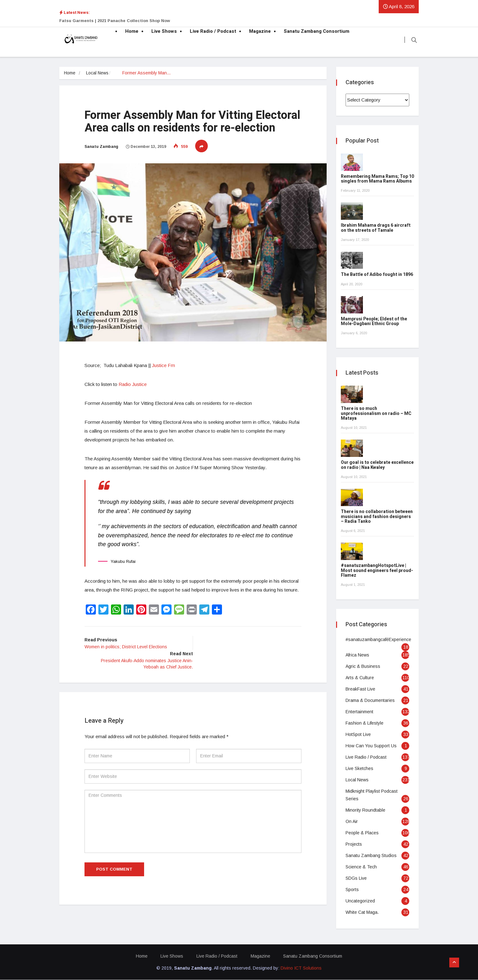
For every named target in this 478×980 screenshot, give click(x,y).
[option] (176, 21)
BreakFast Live (360, 689)
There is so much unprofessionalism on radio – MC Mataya (376, 414)
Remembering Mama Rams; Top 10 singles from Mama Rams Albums (377, 179)
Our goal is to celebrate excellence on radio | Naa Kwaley (377, 465)
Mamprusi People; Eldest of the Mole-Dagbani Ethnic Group (374, 322)
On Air (352, 822)
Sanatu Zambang (101, 147)
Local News (98, 73)
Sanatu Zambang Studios (371, 856)
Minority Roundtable (365, 810)
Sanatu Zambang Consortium (317, 32)
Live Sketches (359, 769)
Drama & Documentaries (370, 701)
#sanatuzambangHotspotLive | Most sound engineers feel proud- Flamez (377, 571)
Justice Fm (163, 365)
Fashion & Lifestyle (364, 723)
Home (132, 32)
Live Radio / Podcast (213, 32)
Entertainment (359, 712)
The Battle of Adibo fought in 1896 (377, 275)
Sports (352, 890)
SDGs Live (356, 878)
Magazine (260, 32)
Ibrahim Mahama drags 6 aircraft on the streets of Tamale (376, 228)
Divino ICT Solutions (301, 968)
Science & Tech (361, 867)
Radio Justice (133, 384)
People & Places (362, 833)
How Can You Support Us (371, 746)
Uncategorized (360, 901)
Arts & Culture (360, 678)
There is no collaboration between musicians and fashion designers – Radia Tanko (377, 517)
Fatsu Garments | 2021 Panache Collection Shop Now (115, 21)
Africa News (357, 655)
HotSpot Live (358, 735)
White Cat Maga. (362, 913)
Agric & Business (363, 667)
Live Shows (164, 32)
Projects (354, 844)
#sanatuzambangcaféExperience (378, 640)
